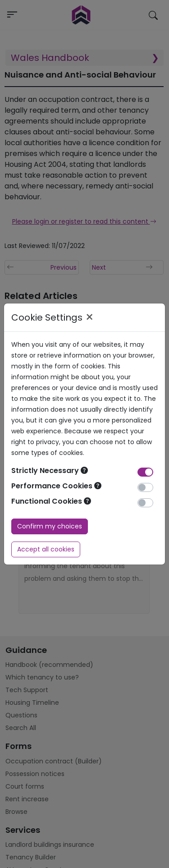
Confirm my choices (50, 526)
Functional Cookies (51, 501)
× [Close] (89, 317)
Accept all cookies (46, 549)
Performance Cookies (56, 486)
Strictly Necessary (50, 471)
